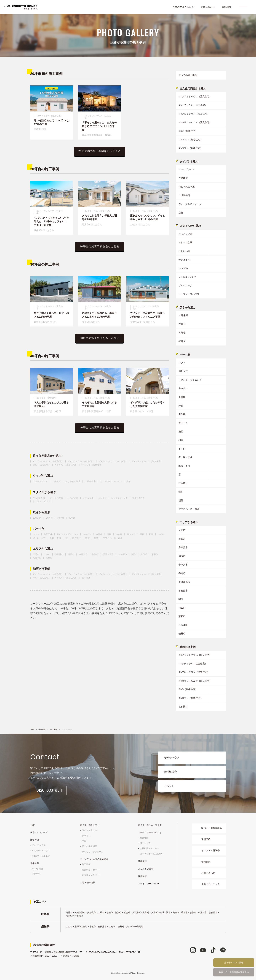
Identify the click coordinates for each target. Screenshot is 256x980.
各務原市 (123, 554)
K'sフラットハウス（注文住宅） (48, 461)
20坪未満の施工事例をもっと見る (100, 151)
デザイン (86, 835)
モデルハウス (172, 757)
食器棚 (99, 534)
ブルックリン (139, 498)
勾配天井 (48, 534)
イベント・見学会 (210, 850)
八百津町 (37, 558)
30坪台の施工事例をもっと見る (100, 338)
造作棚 (119, 534)
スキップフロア (40, 481)
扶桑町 (49, 558)
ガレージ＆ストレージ (111, 481)
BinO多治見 (38, 869)
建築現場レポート (90, 870)
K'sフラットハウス (41, 850)
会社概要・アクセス (150, 848)
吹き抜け (76, 538)
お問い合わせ (208, 7)
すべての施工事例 (188, 75)
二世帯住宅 (90, 481)
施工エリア (145, 843)
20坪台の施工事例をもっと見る (100, 246)
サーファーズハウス (42, 501)
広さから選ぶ (41, 512)
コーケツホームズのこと (150, 832)
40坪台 (72, 518)
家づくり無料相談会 (212, 828)
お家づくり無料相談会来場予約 (234, 972)
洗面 (142, 534)
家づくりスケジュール (93, 851)
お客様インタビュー (92, 875)
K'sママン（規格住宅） (66, 465)
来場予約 (206, 839)
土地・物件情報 (88, 882)
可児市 (36, 554)
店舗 (128, 481)
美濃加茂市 (108, 554)
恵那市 (155, 554)
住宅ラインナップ (39, 832)
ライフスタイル (89, 830)
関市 (134, 554)
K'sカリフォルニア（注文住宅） (147, 461)
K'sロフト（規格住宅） (93, 465)
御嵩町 (95, 554)
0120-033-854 (53, 790)
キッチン (87, 534)
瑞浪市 (71, 554)
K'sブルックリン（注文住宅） (113, 461)
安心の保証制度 (89, 846)
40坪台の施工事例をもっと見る (100, 427)
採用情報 (142, 876)
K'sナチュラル (39, 845)
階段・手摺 (55, 538)
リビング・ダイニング (68, 534)
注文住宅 (34, 840)
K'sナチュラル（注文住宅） (81, 461)
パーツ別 (39, 529)
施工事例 (54, 729)
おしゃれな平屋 (73, 481)
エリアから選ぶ (43, 549)
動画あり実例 (41, 569)
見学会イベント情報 (234, 963)
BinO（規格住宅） (42, 465)
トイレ (161, 534)
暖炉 (87, 538)
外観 (109, 534)
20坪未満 (37, 518)
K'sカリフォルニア (41, 856)
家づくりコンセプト (90, 825)
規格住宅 (34, 863)
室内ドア (131, 534)
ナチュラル (88, 498)
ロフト (36, 534)
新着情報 (142, 861)
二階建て (57, 481)
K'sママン (37, 874)
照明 (96, 538)
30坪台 (61, 518)
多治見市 (59, 554)
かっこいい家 (39, 498)
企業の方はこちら (182, 7)
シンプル (102, 498)
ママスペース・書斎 (113, 538)
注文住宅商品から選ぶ (47, 456)
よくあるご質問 (146, 869)
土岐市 (47, 554)
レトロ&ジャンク (119, 498)
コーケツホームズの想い (152, 854)
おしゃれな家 (57, 498)
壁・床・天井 (39, 538)
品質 (84, 841)
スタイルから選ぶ (44, 492)
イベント (169, 786)
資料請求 (226, 7)
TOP (32, 729)
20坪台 (49, 518)
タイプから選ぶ (43, 476)
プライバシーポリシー (149, 883)
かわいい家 (73, 498)
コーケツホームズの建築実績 (94, 859)
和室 (151, 534)
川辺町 (144, 554)
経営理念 (144, 838)
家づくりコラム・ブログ (150, 825)
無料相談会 (170, 772)
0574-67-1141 (110, 952)
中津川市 (83, 554)
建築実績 (42, 729)
